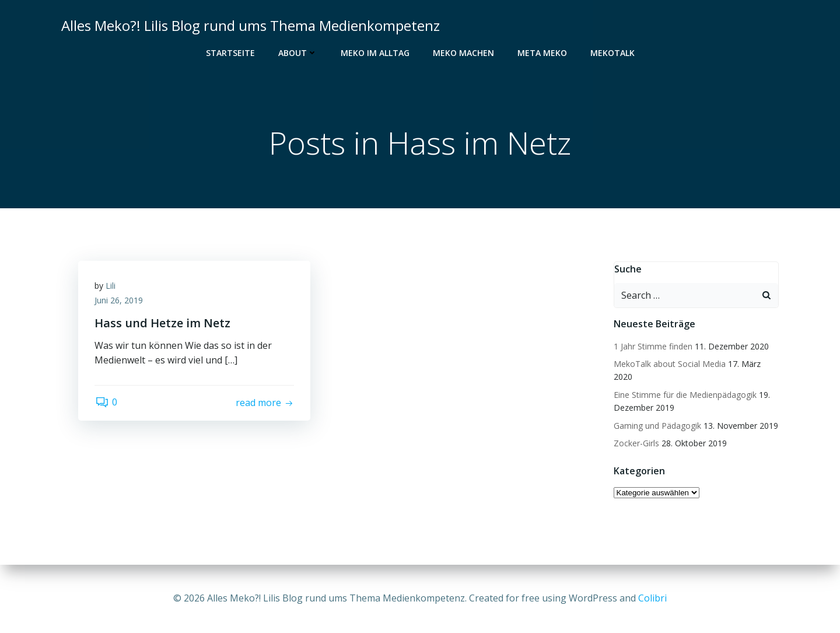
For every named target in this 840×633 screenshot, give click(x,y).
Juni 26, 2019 (120, 302)
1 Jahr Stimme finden (652, 346)
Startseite (230, 53)
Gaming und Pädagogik (657, 426)
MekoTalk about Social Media (669, 364)
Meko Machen (463, 53)
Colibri (652, 598)
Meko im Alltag (375, 53)
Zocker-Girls (636, 444)
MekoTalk (612, 53)
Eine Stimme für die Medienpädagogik (685, 395)
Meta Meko (542, 53)
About (298, 53)
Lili (112, 287)
